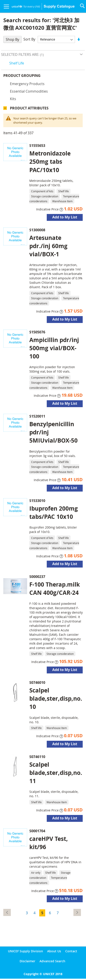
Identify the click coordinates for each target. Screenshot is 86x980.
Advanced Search (52, 961)
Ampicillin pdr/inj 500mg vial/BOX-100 (54, 349)
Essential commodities (29, 92)
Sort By (29, 39)
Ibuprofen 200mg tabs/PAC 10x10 (54, 514)
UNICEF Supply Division (25, 951)
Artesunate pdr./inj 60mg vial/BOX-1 (48, 247)
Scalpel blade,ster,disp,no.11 (56, 774)
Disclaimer (27, 961)
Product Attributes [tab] (29, 109)
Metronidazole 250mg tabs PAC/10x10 (50, 163)
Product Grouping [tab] (29, 77)
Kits (13, 100)
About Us (54, 951)
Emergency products (27, 85)
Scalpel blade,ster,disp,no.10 (56, 700)
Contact (71, 951)
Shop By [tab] (12, 39)
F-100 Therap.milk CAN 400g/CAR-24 (55, 590)
